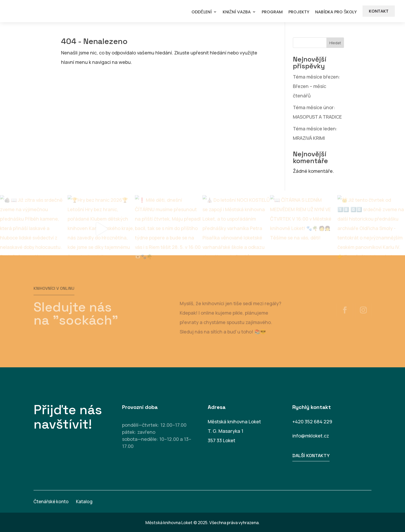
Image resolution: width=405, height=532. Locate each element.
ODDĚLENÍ (202, 12)
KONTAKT (379, 11)
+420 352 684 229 (312, 422)
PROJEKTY (299, 12)
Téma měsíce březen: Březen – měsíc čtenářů (317, 86)
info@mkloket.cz (311, 436)
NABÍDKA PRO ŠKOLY (336, 12)
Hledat (335, 43)
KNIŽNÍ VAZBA (237, 12)
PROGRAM (272, 12)
